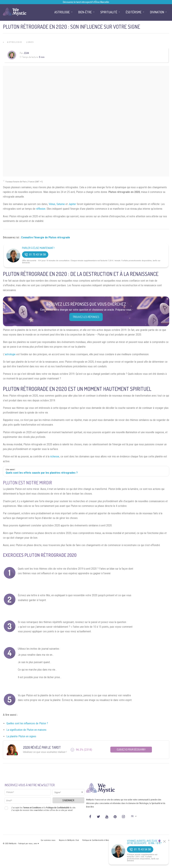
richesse (55, 456)
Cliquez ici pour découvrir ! (131, 749)
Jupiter (72, 204)
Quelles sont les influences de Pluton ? (27, 723)
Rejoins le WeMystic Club (69, 840)
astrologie (10, 354)
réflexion (41, 209)
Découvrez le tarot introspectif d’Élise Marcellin (86, 2)
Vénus (52, 204)
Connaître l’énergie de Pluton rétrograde (46, 237)
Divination (157, 12)
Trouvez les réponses (86, 317)
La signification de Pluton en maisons (26, 730)
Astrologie (15, 42)
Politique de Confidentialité (58, 808)
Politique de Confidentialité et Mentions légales (101, 840)
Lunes (30, 42)
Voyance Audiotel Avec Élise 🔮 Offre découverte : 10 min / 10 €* (144, 842)
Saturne (61, 204)
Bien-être (85, 12)
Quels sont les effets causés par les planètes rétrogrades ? (42, 473)
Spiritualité (109, 12)
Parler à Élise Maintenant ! (38, 248)
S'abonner (68, 800)
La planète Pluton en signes (21, 736)
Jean (26, 53)
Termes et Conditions (32, 808)
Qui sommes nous (48, 840)
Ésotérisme (134, 12)
